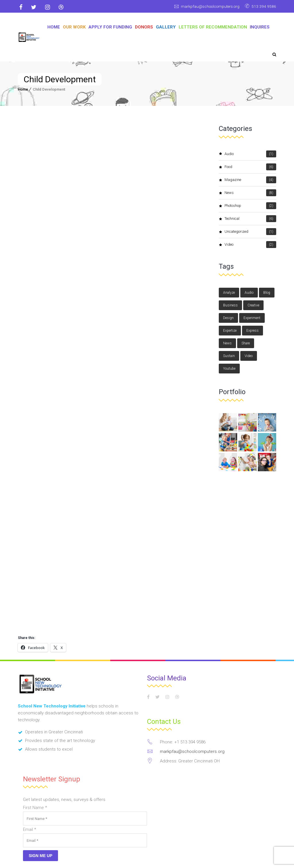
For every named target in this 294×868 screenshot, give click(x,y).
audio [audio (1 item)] (249, 293)
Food (250, 167)
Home (54, 27)
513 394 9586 (264, 6)
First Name (35, 751)
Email (30, 773)
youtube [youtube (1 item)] (229, 369)
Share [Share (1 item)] (246, 343)
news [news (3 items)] (227, 343)
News (250, 193)
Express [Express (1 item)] (253, 331)
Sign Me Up (40, 799)
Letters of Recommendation (213, 27)
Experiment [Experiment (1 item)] (252, 318)
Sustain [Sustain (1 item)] (229, 356)
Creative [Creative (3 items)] (253, 305)
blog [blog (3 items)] (267, 293)
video (250, 245)
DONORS (144, 27)
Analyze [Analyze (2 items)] (229, 293)
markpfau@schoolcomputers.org (207, 6)
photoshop (250, 206)
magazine (250, 180)
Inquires (260, 27)
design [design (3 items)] (228, 318)
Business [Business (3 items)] (230, 305)
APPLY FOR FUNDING (110, 27)
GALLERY (166, 27)
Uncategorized (250, 232)
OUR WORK (74, 27)
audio (250, 154)
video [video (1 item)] (249, 356)
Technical (250, 219)
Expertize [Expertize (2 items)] (230, 331)
